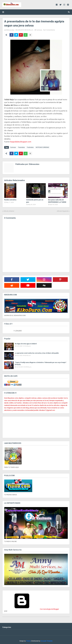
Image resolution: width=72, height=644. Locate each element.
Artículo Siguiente (63, 211)
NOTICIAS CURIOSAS (42, 147)
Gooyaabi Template (47, 641)
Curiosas (39, 30)
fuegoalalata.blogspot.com (21, 142)
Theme (28, 641)
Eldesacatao (10, 30)
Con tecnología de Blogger (32, 609)
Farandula (21, 147)
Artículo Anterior (9, 211)
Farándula (30, 147)
